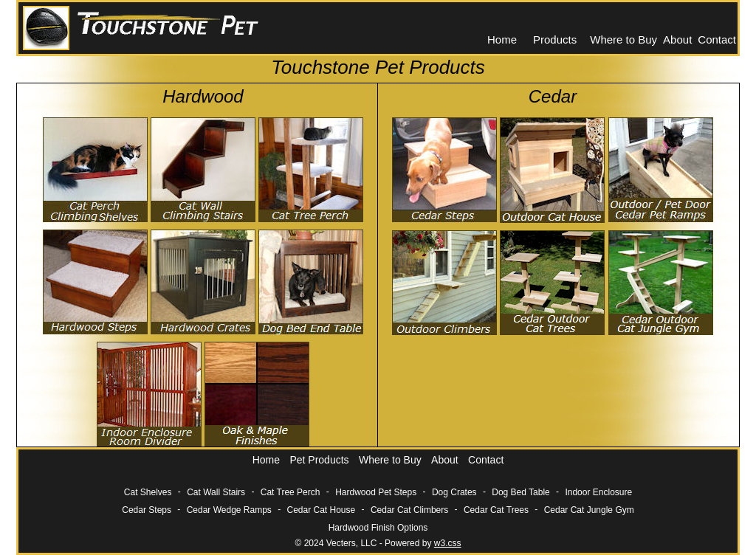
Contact (717, 39)
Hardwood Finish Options (378, 528)
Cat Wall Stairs (216, 492)
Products (555, 39)
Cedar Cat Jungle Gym (589, 510)
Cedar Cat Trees (496, 510)
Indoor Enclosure (598, 492)
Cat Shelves (148, 492)
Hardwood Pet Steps (376, 492)
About (677, 39)
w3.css (448, 543)
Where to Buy (623, 39)
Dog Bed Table (521, 492)
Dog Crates (454, 492)
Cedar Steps (147, 510)
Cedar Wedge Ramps (229, 510)
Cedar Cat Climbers (409, 510)
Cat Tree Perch (291, 492)
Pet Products (319, 460)
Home (502, 39)
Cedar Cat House (322, 510)
